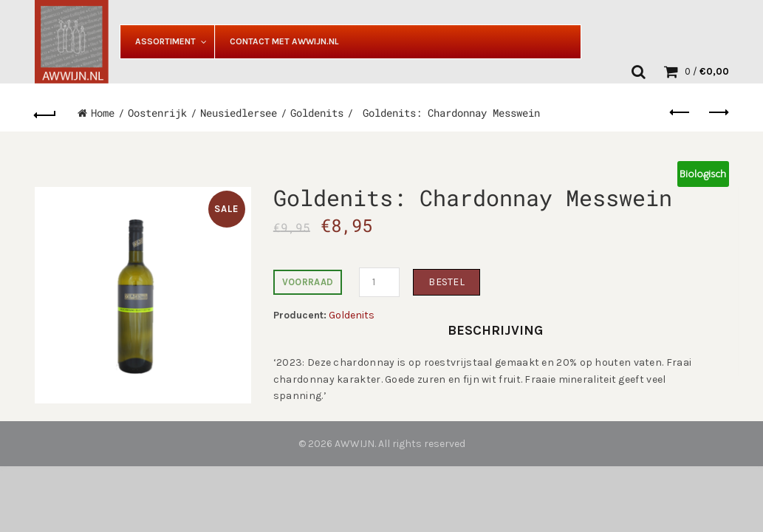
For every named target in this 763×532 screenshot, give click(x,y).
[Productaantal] (379, 282)
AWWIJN (355, 444)
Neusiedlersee (239, 113)
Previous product (681, 112)
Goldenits (317, 113)
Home (103, 113)
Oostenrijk (157, 113)
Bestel (446, 282)
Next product (718, 112)
